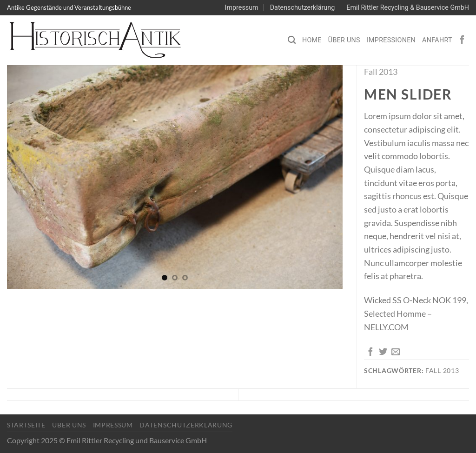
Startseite (26, 425)
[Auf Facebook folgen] (462, 40)
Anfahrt (437, 40)
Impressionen (391, 40)
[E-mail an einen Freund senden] (396, 352)
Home (312, 40)
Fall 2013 (381, 72)
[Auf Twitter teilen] (383, 352)
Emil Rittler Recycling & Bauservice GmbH (408, 7)
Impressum (242, 7)
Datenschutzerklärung (302, 7)
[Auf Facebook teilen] (370, 352)
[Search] (292, 40)
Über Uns (344, 40)
